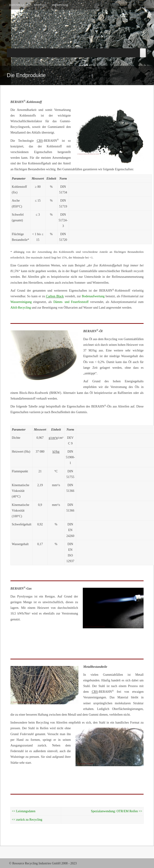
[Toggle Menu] (143, 53)
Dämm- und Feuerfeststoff (71, 302)
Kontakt (40, 5)
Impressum (60, 5)
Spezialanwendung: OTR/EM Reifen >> (117, 811)
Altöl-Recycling (21, 308)
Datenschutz (19, 5)
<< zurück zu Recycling (27, 820)
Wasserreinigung (21, 302)
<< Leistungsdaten (24, 811)
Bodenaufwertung (93, 296)
